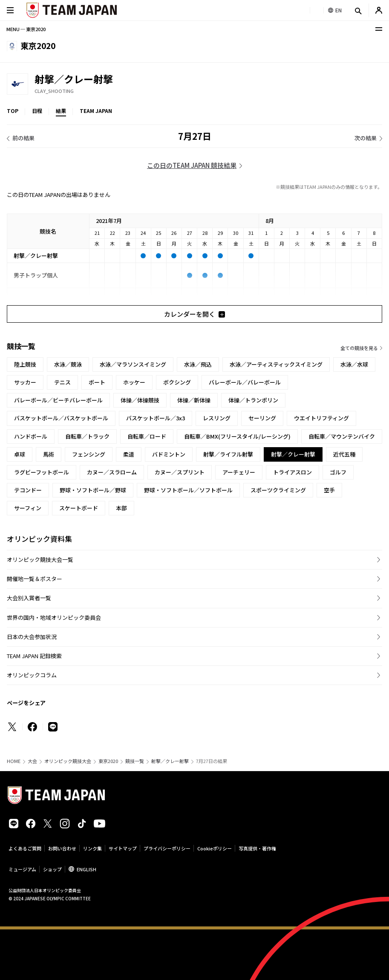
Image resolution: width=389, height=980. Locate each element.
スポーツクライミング (278, 490)
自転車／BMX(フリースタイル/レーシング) (237, 436)
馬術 (49, 454)
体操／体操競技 (140, 400)
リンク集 (92, 848)
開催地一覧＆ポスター (35, 579)
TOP (13, 111)
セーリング (262, 418)
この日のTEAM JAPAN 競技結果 (192, 165)
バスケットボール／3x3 (156, 418)
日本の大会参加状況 (32, 637)
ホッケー (134, 382)
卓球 (20, 454)
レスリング (217, 418)
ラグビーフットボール (42, 472)
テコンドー (28, 490)
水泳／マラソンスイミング (133, 364)
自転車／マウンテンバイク (342, 436)
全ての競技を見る (359, 348)
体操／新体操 (194, 400)
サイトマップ (123, 848)
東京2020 (108, 761)
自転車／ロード (147, 436)
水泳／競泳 (68, 364)
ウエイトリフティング (321, 418)
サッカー (25, 382)
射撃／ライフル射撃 (228, 454)
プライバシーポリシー (167, 848)
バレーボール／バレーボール (245, 382)
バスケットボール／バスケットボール (61, 418)
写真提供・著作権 (257, 848)
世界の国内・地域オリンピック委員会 (54, 617)
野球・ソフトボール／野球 (93, 490)
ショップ (52, 869)
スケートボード (79, 508)
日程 (37, 111)
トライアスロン (292, 472)
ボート (97, 382)
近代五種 (344, 454)
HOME (14, 761)
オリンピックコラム (32, 675)
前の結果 (23, 138)
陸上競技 (25, 364)
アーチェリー (239, 472)
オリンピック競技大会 (68, 761)
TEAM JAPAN (96, 111)
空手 (329, 490)
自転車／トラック (87, 436)
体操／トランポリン (253, 400)
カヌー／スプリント (180, 472)
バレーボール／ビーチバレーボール (58, 400)
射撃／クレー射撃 (170, 761)
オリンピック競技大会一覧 (40, 559)
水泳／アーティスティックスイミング (276, 364)
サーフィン (28, 508)
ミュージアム (22, 869)
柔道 (129, 454)
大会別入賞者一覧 (29, 598)
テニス (62, 382)
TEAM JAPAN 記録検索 (34, 656)
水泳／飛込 (198, 364)
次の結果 (366, 138)
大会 (32, 761)
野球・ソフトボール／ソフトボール (188, 490)
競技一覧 (135, 761)
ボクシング (177, 382)
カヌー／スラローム (112, 472)
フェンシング (89, 454)
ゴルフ (338, 472)
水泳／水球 (354, 364)
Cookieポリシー (215, 848)
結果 (61, 111)
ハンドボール (31, 436)
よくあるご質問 (25, 848)
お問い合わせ (62, 848)
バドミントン (169, 454)
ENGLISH (86, 869)
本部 (121, 508)
